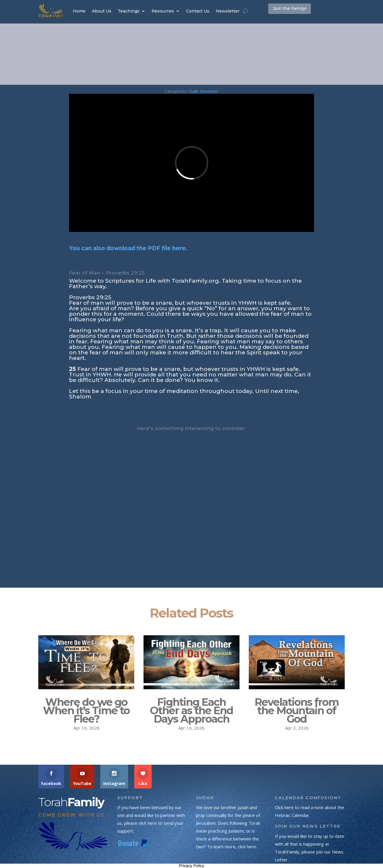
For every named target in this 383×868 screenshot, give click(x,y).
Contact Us (198, 11)
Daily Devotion (204, 91)
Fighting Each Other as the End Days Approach (191, 710)
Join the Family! (298, 11)
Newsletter (228, 11)
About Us (102, 11)
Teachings (129, 11)
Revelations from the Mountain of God (297, 710)
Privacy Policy (191, 866)
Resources (163, 11)
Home (79, 11)
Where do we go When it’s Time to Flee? (86, 710)
